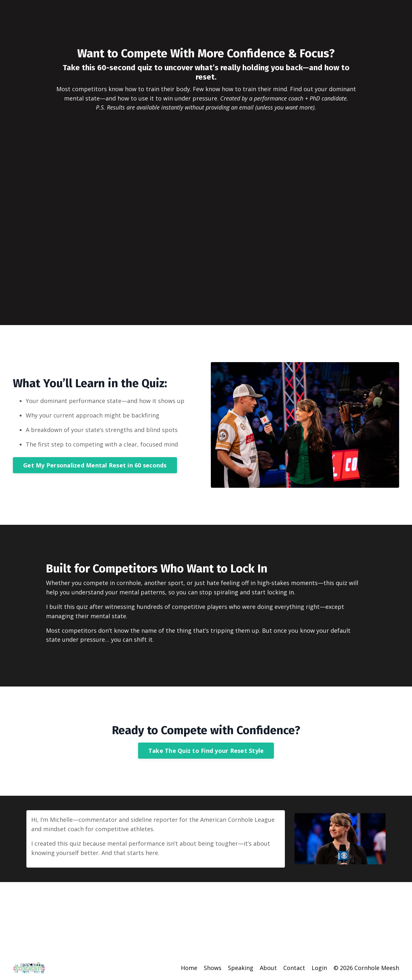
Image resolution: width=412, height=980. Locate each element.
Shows (213, 968)
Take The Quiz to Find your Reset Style (206, 751)
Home (189, 968)
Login (319, 968)
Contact (294, 968)
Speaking (241, 968)
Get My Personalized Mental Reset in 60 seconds (95, 465)
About (268, 968)
